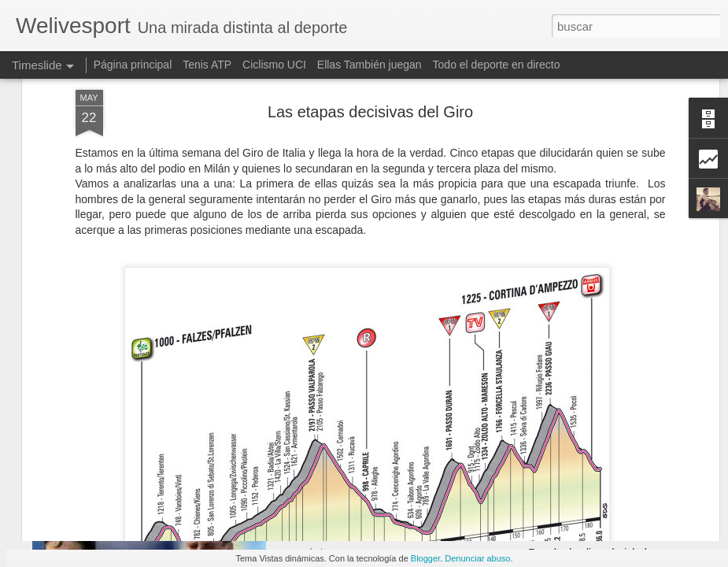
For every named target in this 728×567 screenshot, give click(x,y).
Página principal (133, 65)
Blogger (425, 558)
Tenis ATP (207, 65)
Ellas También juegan (370, 65)
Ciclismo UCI (274, 65)
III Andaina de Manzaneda (592, 525)
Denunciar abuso (477, 558)
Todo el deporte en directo (497, 65)
